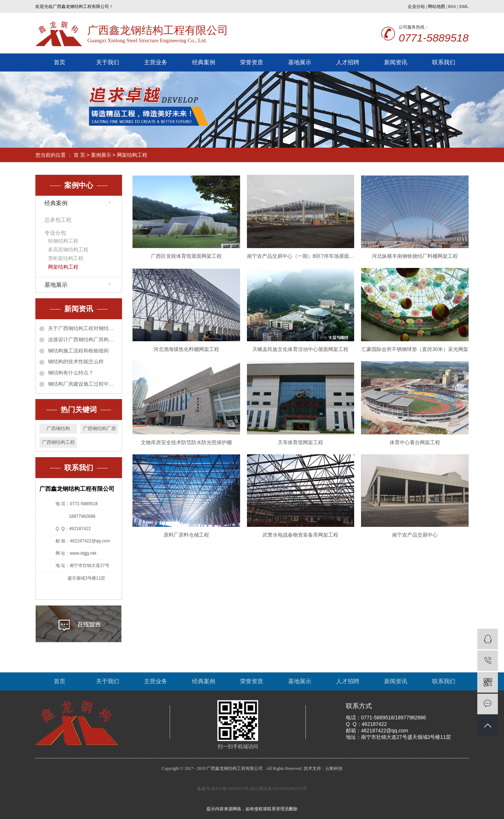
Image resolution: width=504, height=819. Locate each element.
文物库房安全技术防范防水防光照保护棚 (186, 442)
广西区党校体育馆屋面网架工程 (186, 256)
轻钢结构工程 (63, 241)
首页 (60, 62)
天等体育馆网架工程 (300, 442)
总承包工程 (58, 220)
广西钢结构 (58, 428)
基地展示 (300, 62)
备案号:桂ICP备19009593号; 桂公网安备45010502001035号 (252, 789)
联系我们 (444, 62)
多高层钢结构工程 (68, 250)
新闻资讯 (396, 62)
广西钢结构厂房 (99, 428)
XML (464, 6)
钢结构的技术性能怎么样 (76, 361)
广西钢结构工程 (58, 442)
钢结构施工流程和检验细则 (78, 351)
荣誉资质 (252, 62)
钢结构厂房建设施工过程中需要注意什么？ (83, 384)
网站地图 (436, 6)
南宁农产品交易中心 (415, 535)
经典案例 (204, 62)
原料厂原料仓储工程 (186, 535)
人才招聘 (348, 62)
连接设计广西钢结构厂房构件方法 (83, 339)
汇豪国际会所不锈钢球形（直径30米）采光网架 (415, 349)
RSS (452, 6)
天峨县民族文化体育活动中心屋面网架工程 (300, 349)
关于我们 (108, 62)
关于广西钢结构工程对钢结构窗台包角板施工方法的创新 (83, 328)
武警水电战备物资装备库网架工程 (300, 535)
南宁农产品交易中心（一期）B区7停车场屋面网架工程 (301, 256)
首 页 (79, 155)
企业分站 (416, 6)
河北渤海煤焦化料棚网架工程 (186, 349)
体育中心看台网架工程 (415, 442)
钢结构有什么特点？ (71, 373)
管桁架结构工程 (66, 258)
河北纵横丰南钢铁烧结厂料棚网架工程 (415, 256)
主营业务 (156, 62)
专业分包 (55, 233)
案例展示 (101, 155)
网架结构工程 (132, 155)
